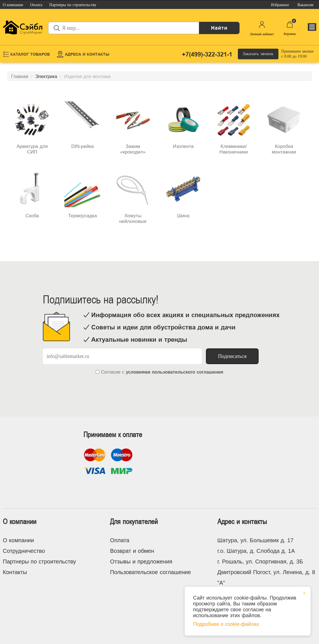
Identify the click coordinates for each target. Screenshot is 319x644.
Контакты (15, 572)
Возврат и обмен (132, 551)
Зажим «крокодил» (133, 149)
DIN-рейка (83, 146)
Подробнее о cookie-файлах (226, 624)
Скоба (32, 216)
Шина (183, 216)
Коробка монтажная (284, 149)
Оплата (120, 540)
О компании (18, 540)
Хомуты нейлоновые (133, 219)
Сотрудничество (24, 551)
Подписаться (232, 356)
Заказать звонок (258, 54)
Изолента (183, 146)
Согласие (111, 372)
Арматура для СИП (32, 149)
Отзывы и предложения (141, 562)
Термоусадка (83, 216)
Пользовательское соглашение (150, 572)
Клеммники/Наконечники (234, 149)
